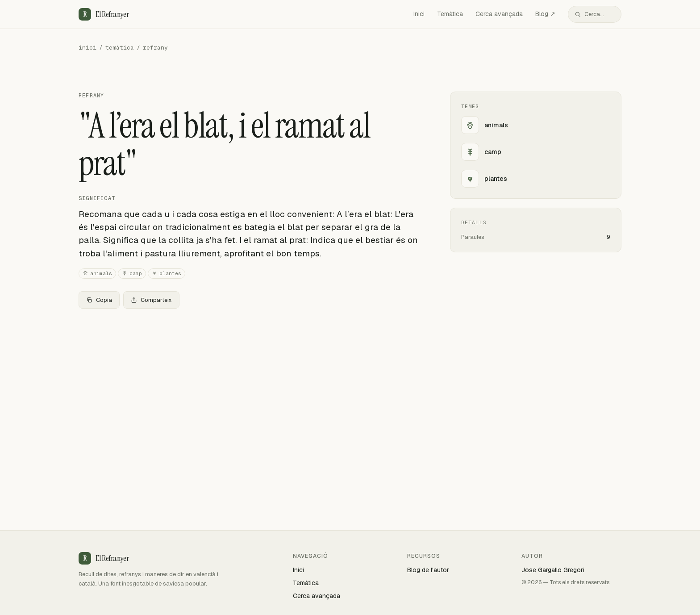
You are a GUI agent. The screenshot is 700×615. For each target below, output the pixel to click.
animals (97, 274)
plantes (167, 274)
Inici (419, 14)
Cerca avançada (499, 14)
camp (132, 274)
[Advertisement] (250, 382)
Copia (99, 300)
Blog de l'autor (428, 570)
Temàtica (450, 14)
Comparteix (151, 300)
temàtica (120, 48)
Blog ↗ (545, 14)
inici (87, 48)
